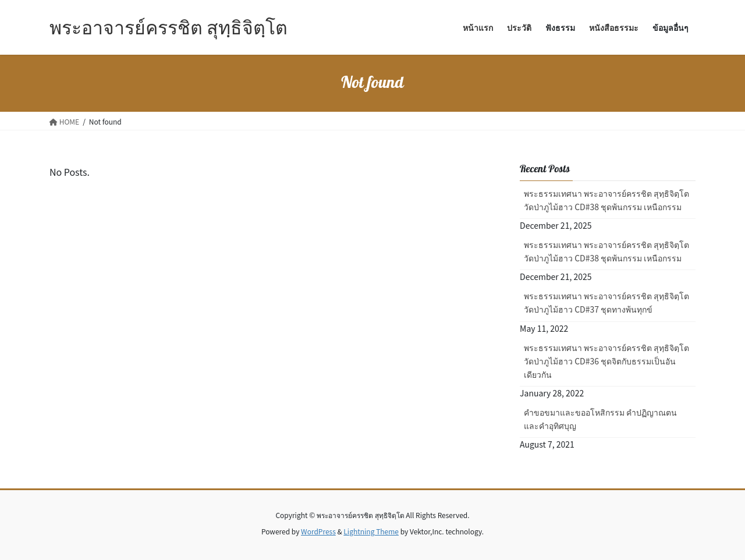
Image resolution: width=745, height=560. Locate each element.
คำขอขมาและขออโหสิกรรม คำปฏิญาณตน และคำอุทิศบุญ (600, 419)
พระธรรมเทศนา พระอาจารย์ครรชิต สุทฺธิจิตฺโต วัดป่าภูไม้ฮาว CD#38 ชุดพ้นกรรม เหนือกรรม (606, 200)
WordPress (318, 531)
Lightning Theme (371, 531)
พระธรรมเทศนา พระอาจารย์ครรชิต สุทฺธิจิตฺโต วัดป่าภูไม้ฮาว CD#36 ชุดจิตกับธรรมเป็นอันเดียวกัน (606, 361)
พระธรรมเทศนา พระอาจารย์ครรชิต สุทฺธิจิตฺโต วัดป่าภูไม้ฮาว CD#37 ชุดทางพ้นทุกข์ (606, 302)
